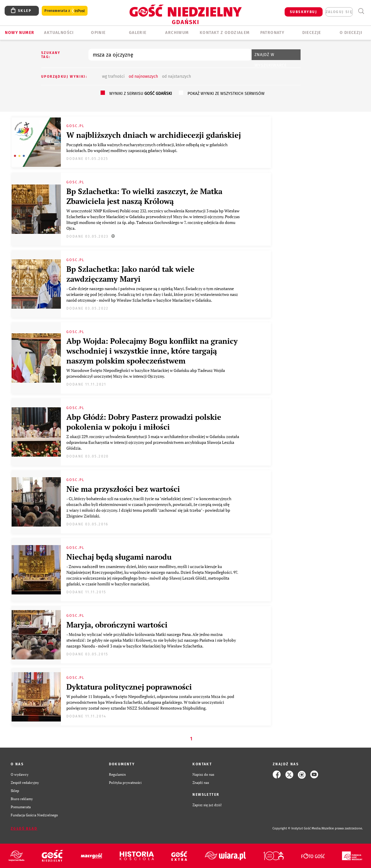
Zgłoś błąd (24, 829)
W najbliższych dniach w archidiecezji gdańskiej (154, 135)
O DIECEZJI (351, 33)
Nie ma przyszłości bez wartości (123, 489)
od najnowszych (143, 76)
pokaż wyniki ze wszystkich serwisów (226, 94)
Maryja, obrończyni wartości (117, 625)
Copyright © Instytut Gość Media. (297, 828)
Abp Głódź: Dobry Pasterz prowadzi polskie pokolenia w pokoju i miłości (144, 422)
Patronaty (272, 33)
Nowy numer (20, 33)
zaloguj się (339, 12)
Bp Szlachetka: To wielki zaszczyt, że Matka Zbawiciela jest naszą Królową (144, 196)
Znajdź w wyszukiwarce (271, 56)
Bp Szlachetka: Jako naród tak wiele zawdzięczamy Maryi (130, 274)
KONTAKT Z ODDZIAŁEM (225, 33)
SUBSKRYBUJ (303, 12)
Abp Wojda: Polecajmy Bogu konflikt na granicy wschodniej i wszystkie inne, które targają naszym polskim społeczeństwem (152, 351)
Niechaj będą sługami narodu (119, 557)
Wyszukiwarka (361, 11)
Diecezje (312, 33)
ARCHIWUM (177, 33)
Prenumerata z (65, 11)
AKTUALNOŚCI (59, 33)
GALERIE (138, 33)
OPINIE (98, 33)
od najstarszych (177, 76)
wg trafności (113, 76)
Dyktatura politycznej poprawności (129, 687)
